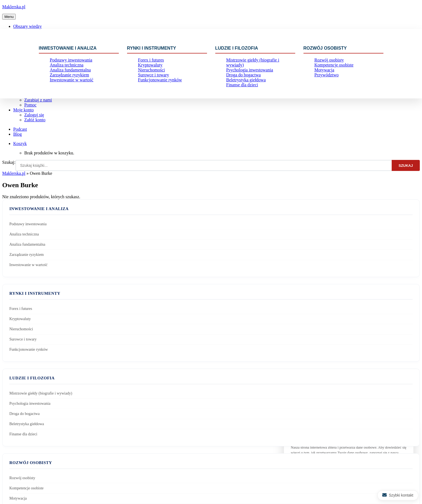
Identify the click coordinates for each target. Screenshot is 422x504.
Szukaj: (9, 162)
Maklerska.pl (14, 7)
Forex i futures (149, 61)
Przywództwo (325, 79)
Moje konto (23, 110)
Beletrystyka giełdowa (244, 79)
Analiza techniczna (65, 67)
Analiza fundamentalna (68, 73)
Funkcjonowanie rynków (157, 85)
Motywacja (323, 73)
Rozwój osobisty (327, 61)
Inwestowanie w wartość (69, 85)
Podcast (20, 129)
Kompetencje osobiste (332, 67)
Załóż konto (35, 120)
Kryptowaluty (149, 67)
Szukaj (406, 166)
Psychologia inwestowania (247, 67)
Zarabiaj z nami (38, 100)
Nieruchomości (150, 73)
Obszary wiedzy (28, 26)
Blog (18, 134)
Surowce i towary (152, 79)
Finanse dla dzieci (240, 85)
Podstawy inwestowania (68, 61)
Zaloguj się (34, 115)
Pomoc (30, 105)
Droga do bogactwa (241, 73)
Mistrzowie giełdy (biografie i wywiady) (258, 61)
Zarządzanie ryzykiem (67, 79)
